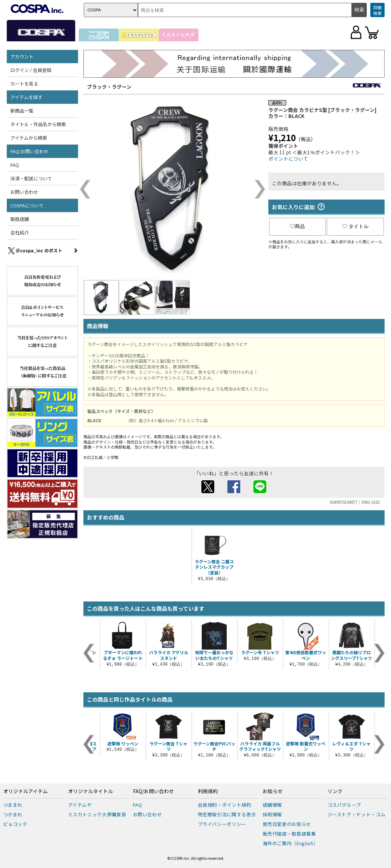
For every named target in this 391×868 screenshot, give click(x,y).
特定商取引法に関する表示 (227, 814)
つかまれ (13, 814)
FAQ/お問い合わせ (29, 151)
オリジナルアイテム (25, 791)
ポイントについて (288, 159)
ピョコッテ (15, 824)
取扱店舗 (20, 219)
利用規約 (208, 791)
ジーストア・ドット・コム (357, 814)
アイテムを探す (26, 97)
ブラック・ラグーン (109, 87)
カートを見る (24, 84)
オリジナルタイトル (91, 791)
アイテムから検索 (29, 138)
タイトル (355, 226)
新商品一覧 (22, 111)
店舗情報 (272, 805)
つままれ (13, 805)
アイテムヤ (80, 805)
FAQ (15, 165)
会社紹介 (20, 232)
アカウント (22, 56)
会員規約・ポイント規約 (225, 805)
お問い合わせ (24, 192)
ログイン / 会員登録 (31, 70)
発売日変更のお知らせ (287, 824)
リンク (335, 791)
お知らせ (273, 791)
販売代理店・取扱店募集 (289, 834)
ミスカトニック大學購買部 (97, 814)
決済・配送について (31, 178)
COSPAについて (27, 205)
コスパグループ (344, 805)
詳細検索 (377, 10)
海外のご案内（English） (290, 843)
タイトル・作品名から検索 (38, 124)
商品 (297, 226)
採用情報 (272, 814)
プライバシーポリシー (222, 824)
